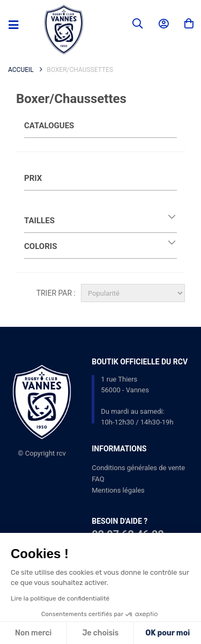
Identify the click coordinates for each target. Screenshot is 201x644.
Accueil (21, 70)
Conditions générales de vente (138, 468)
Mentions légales (118, 490)
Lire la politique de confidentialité (60, 598)
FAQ (98, 479)
